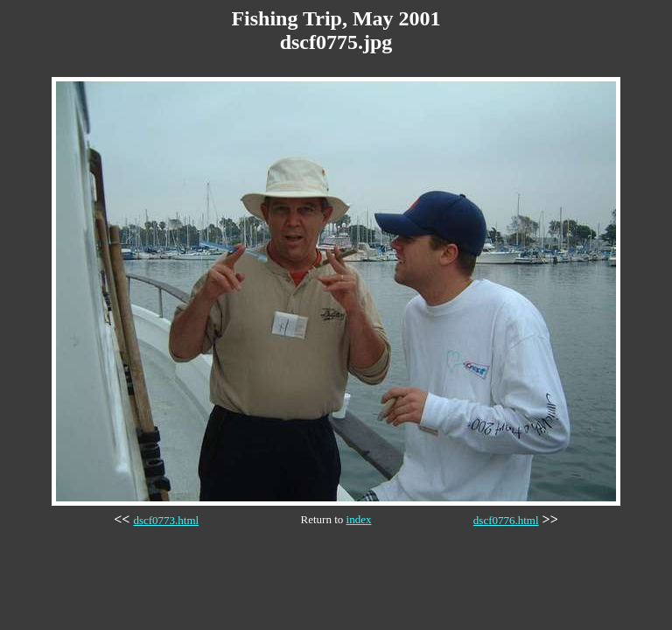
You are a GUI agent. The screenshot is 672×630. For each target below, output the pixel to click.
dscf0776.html (506, 520)
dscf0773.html (166, 520)
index (359, 519)
